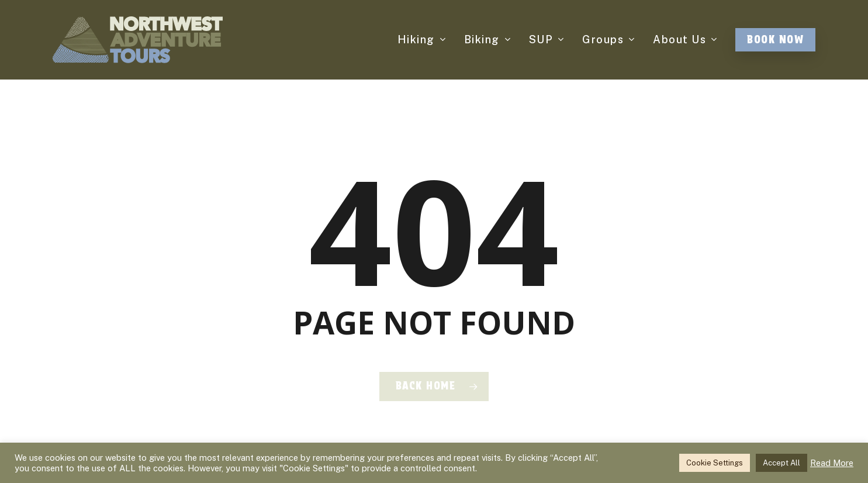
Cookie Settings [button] (715, 463)
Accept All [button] (781, 463)
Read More (832, 463)
